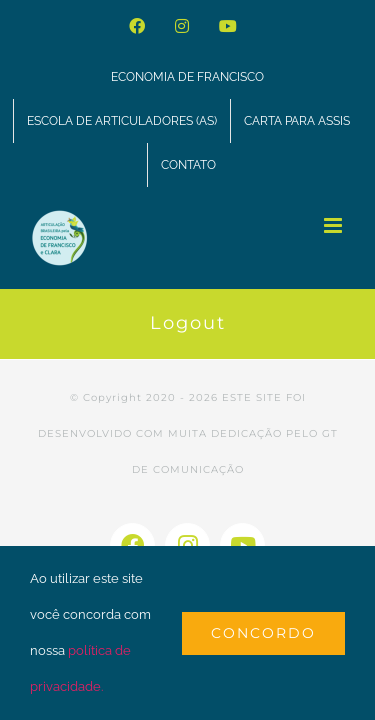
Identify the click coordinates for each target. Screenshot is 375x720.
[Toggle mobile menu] (334, 225)
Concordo (263, 633)
